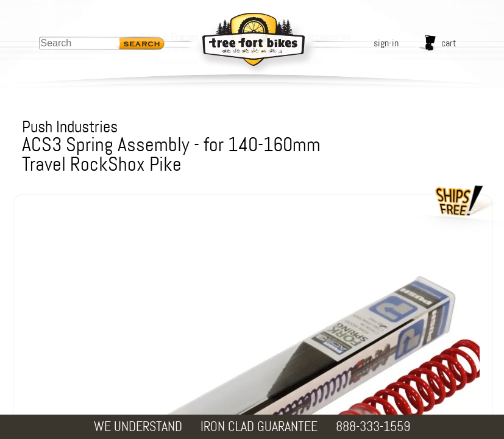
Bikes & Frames (169, 37)
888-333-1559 (373, 427)
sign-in (386, 43)
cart (449, 43)
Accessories (328, 37)
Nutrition (323, 49)
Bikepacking (176, 61)
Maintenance (175, 49)
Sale (314, 61)
